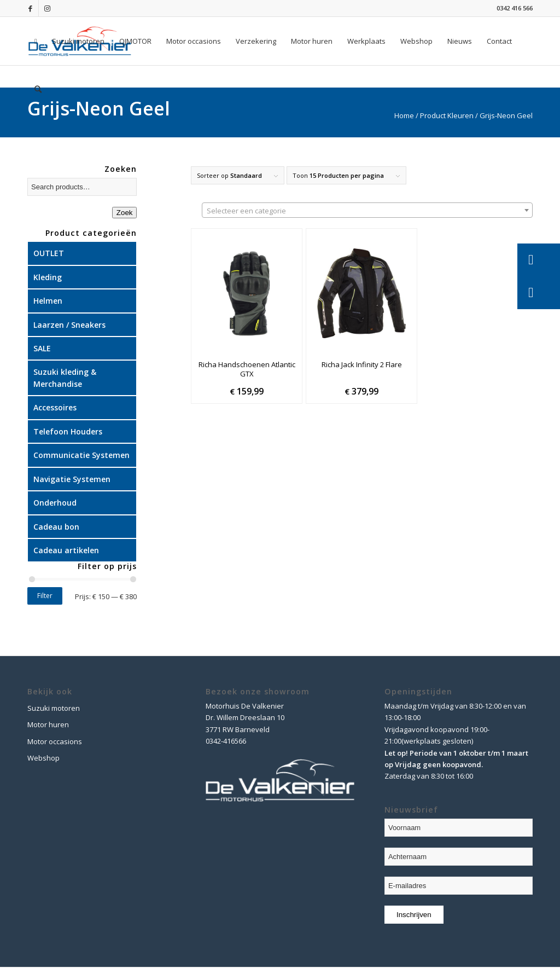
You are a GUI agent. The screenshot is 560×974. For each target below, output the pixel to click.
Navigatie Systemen (72, 479)
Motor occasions (55, 741)
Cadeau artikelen (66, 550)
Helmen (48, 301)
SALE (42, 348)
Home (404, 115)
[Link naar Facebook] (30, 8)
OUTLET (49, 253)
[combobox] (367, 210)
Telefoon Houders (68, 431)
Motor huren (48, 724)
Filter (45, 596)
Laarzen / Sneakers (69, 325)
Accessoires (55, 407)
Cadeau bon (56, 527)
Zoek (125, 213)
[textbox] (367, 211)
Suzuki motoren (54, 708)
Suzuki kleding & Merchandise (65, 378)
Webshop (43, 758)
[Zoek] (38, 89)
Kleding (48, 277)
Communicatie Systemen (81, 455)
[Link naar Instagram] (47, 8)
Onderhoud (55, 503)
